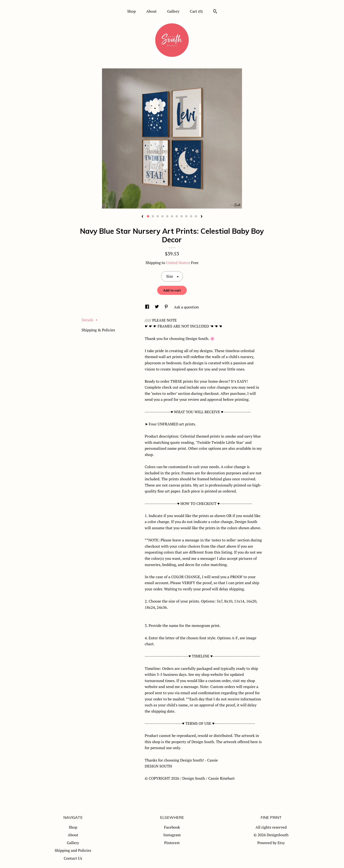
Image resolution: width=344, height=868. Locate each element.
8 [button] (182, 216)
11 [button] (196, 216)
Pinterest (172, 843)
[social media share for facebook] (148, 307)
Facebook (172, 827)
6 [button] (172, 216)
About (151, 11)
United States (177, 263)
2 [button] (153, 216)
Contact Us (73, 858)
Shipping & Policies (98, 330)
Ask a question (186, 307)
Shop (131, 11)
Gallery (173, 11)
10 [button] (191, 216)
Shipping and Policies (73, 850)
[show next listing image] (202, 217)
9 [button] (186, 216)
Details (89, 320)
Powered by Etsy (271, 843)
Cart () (196, 11)
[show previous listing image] (142, 217)
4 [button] (162, 216)
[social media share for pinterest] (167, 307)
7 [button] (177, 216)
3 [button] (158, 216)
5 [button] (167, 216)
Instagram (172, 835)
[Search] (215, 12)
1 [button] (148, 216)
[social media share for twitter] (157, 307)
